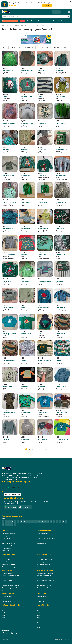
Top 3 (3, 613)
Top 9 (38, 628)
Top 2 (3, 610)
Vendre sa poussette (8, 573)
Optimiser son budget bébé (10, 578)
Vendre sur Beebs (7, 548)
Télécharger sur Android (8, 544)
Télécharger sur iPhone (8, 546)
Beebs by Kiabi (6, 551)
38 (46, 449)
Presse (4, 599)
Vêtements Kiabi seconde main (45, 581)
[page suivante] (49, 449)
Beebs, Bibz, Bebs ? (7, 539)
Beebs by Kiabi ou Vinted (9, 536)
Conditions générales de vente (45, 557)
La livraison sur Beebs (8, 541)
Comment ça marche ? (8, 534)
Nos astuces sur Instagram (10, 567)
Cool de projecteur (7, 602)
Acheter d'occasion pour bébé (10, 576)
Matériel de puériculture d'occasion (47, 588)
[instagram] (7, 633)
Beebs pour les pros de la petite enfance (48, 536)
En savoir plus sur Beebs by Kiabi (16, 482)
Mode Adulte (31, 21)
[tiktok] (16, 633)
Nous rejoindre (41, 599)
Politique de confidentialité (44, 560)
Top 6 (3, 620)
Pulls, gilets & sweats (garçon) (18, 25)
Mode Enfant (42, 21)
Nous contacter (41, 597)
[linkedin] (12, 633)
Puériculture (52, 21)
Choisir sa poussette (8, 581)
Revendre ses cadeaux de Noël (10, 586)
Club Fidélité (5, 562)
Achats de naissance (8, 583)
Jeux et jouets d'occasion (44, 576)
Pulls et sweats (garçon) (37, 25)
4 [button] (36, 449)
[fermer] (70, 1)
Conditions (67, 640)
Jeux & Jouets (62, 21)
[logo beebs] (6, 12)
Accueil (4, 25)
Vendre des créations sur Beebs (46, 541)
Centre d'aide (40, 602)
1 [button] (26, 449)
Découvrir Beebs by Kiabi (10, 21)
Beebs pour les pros (42, 534)
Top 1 (3, 608)
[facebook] (3, 633)
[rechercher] (68, 16)
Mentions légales (42, 562)
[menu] (69, 12)
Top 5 (3, 618)
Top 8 (38, 625)
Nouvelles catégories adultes (10, 588)
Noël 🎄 (22, 21)
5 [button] (39, 449)
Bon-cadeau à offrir (7, 557)
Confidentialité (58, 640)
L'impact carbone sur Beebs (44, 567)
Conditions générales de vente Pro (46, 539)
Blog (3, 590)
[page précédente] (23, 449)
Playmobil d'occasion (43, 583)
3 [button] (33, 449)
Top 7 (38, 623)
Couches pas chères (42, 578)
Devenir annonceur (42, 544)
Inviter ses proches (7, 560)
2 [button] (29, 449)
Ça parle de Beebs (7, 597)
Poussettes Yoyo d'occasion (45, 573)
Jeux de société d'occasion (44, 586)
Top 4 (3, 615)
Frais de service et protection (45, 565)
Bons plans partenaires (8, 565)
